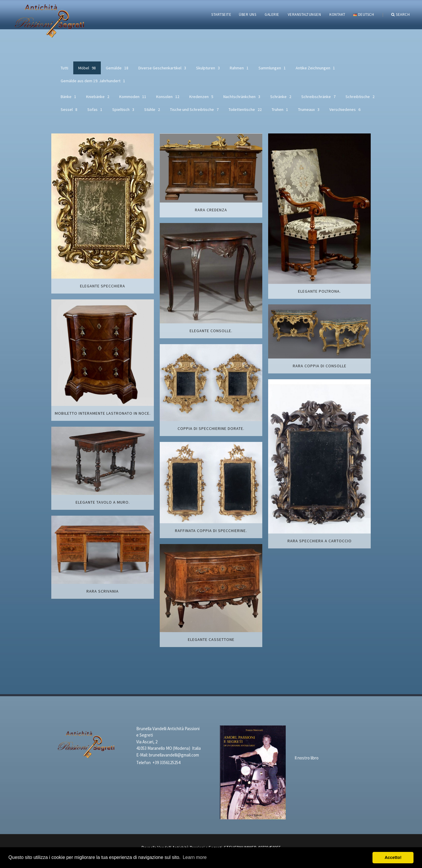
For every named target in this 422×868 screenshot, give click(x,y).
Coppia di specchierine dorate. (211, 428)
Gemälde (117, 68)
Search (401, 15)
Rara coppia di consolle (320, 366)
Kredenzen (201, 97)
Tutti (64, 68)
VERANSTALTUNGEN (304, 14)
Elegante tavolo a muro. (103, 502)
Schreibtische (360, 97)
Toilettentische (245, 109)
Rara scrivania (103, 591)
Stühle (152, 109)
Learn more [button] (195, 857)
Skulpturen (208, 68)
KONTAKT (337, 14)
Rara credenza (211, 210)
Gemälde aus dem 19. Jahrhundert (93, 81)
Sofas (95, 109)
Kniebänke (98, 97)
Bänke (68, 97)
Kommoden (133, 97)
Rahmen (239, 68)
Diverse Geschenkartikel (162, 68)
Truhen (280, 109)
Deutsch (364, 14)
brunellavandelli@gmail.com (174, 755)
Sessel (69, 109)
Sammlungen (272, 68)
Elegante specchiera (103, 286)
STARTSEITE (221, 14)
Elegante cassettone (211, 639)
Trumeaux (309, 109)
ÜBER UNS (247, 14)
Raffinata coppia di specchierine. (211, 531)
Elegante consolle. (211, 331)
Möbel (87, 68)
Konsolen (168, 97)
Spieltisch (123, 109)
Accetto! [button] (393, 857)
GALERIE (272, 14)
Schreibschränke (318, 97)
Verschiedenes (345, 109)
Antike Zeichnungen (315, 68)
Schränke (281, 97)
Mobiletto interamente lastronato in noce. (103, 413)
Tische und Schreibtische (194, 109)
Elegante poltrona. (319, 291)
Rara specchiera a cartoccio (320, 541)
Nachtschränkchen (242, 97)
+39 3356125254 (166, 762)
